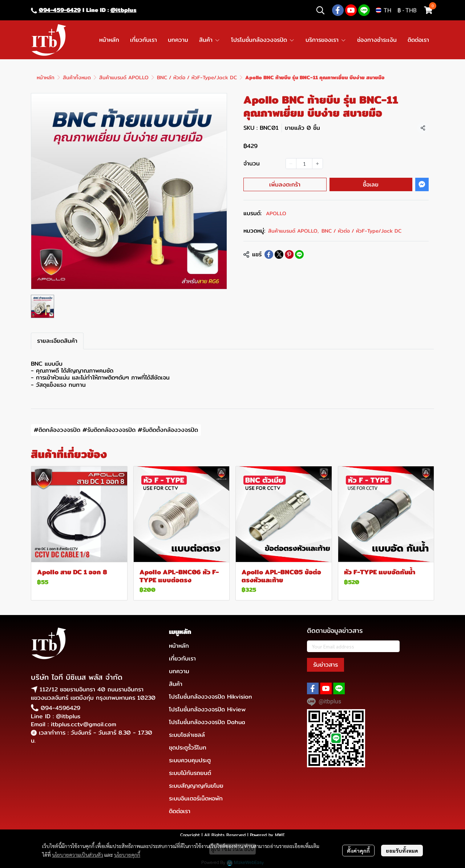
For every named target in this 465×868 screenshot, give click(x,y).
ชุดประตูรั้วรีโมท (188, 748)
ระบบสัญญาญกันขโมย (196, 786)
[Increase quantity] (318, 164)
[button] (320, 10)
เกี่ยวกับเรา (182, 658)
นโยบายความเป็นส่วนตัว (78, 855)
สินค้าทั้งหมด (77, 77)
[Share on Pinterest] (289, 254)
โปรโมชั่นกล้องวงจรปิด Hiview (207, 709)
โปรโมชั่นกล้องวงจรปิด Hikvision (211, 697)
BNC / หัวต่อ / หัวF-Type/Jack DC (197, 77)
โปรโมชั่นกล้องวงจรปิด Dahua (207, 722)
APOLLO (276, 213)
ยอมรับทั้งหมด (402, 851)
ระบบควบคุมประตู (190, 760)
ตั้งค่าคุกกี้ (358, 851)
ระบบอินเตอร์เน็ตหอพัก (196, 798)
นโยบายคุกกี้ (127, 855)
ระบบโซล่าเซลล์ (187, 735)
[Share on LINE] (299, 254)
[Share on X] (279, 254)
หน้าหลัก (46, 77)
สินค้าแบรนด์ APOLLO (124, 77)
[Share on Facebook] (269, 254)
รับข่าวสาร (325, 665)
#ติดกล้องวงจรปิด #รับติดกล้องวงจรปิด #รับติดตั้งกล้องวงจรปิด (116, 430)
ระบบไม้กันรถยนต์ (190, 773)
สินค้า (176, 684)
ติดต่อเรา (180, 811)
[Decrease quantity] (291, 164)
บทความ (179, 671)
